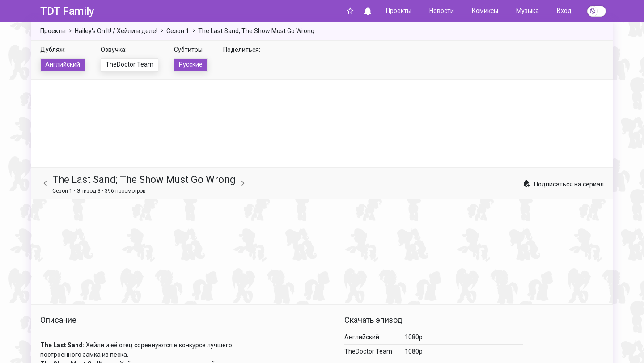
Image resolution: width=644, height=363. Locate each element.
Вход (564, 11)
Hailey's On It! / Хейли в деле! (116, 31)
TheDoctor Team (129, 64)
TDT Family (67, 11)
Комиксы (485, 11)
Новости (442, 11)
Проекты (399, 11)
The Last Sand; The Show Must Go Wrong (256, 31)
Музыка (527, 11)
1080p (414, 337)
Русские (191, 64)
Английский (63, 64)
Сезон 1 (178, 31)
